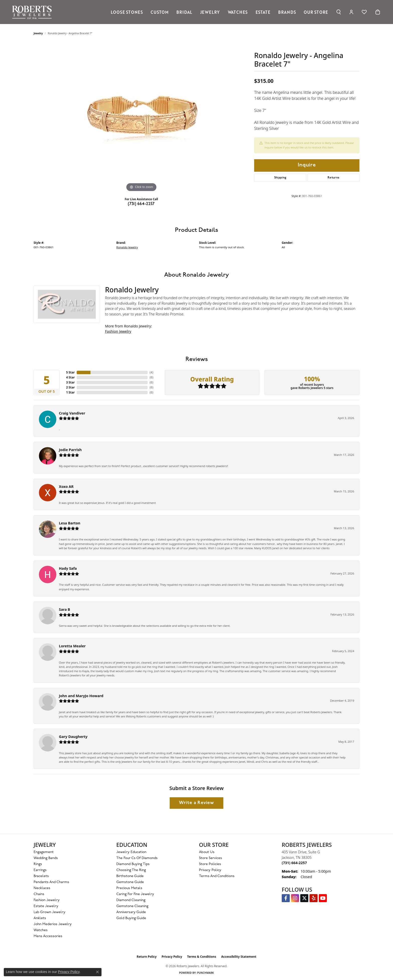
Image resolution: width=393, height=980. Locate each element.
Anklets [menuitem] (40, 918)
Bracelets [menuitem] (41, 876)
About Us (207, 852)
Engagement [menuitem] (44, 852)
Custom (160, 12)
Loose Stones (127, 12)
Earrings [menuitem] (40, 870)
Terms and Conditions (217, 876)
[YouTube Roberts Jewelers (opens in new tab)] (323, 898)
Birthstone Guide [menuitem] (130, 876)
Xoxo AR (66, 486)
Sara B (65, 609)
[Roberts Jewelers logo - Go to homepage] (33, 12)
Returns (334, 178)
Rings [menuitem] (38, 864)
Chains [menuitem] (39, 894)
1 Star (70, 392)
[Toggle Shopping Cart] (378, 12)
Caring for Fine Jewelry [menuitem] (135, 894)
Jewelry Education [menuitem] (131, 852)
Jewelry (210, 12)
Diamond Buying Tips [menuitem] (133, 864)
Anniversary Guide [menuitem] (131, 912)
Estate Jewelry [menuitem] (46, 906)
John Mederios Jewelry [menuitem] (53, 924)
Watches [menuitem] (41, 930)
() (152, 372)
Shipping (280, 178)
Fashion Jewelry (118, 331)
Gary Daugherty (73, 737)
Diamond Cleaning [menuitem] (131, 900)
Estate (263, 12)
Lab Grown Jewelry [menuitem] (50, 912)
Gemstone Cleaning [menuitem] (132, 906)
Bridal (184, 12)
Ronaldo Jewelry (127, 247)
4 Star (70, 377)
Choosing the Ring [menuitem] (131, 870)
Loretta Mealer (72, 646)
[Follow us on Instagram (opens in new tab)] (295, 898)
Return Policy (147, 957)
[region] (141, 118)
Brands (287, 12)
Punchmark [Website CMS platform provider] (206, 973)
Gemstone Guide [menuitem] (130, 882)
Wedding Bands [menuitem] (46, 858)
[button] (338, 12)
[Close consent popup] (97, 972)
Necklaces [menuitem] (42, 888)
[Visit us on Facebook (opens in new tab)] (286, 898)
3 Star (70, 382)
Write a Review (197, 803)
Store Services (211, 858)
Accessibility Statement (239, 957)
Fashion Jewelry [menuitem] (47, 900)
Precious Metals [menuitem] (129, 888)
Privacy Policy (210, 870)
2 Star (70, 387)
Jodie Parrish (70, 450)
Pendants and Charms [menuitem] (51, 882)
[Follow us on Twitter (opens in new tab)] (304, 898)
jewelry (38, 33)
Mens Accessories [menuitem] (48, 936)
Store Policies (210, 864)
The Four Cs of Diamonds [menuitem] (137, 858)
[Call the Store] (294, 863)
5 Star (70, 372)
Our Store (316, 12)
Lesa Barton (70, 523)
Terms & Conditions (202, 957)
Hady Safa (68, 568)
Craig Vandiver (72, 413)
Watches (238, 12)
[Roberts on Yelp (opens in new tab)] (314, 898)
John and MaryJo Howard (81, 696)
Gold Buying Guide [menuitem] (131, 918)
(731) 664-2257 (141, 204)
